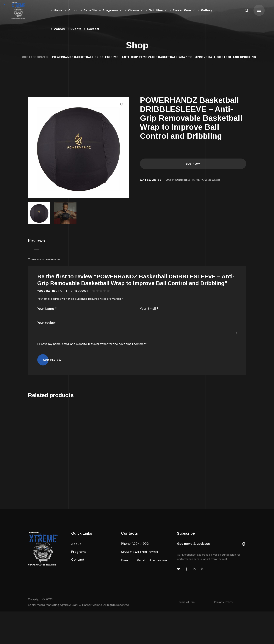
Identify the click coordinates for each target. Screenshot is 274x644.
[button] (246, 10)
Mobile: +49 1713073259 (140, 585)
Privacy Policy (224, 635)
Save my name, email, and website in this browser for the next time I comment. (94, 344)
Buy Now (193, 164)
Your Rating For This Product (63, 291)
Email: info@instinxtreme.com (144, 593)
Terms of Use (186, 635)
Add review (52, 360)
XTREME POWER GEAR (204, 180)
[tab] (36, 241)
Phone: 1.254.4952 (135, 576)
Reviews (36, 241)
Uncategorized (35, 57)
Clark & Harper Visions (87, 637)
